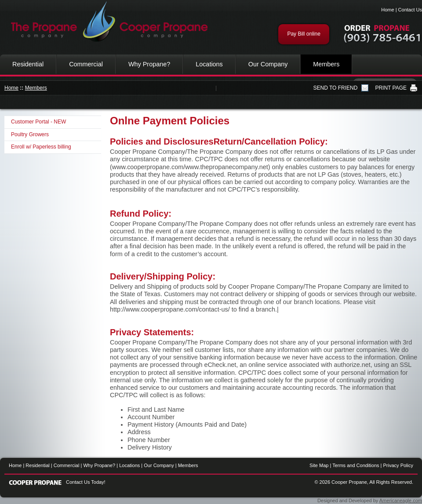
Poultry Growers (30, 134)
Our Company (268, 64)
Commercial (86, 64)
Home (387, 10)
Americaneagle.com (401, 500)
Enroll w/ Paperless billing (41, 147)
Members (326, 64)
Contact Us (410, 10)
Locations (209, 64)
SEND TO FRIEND (336, 88)
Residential (28, 64)
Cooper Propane (105, 22)
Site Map (319, 465)
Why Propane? (149, 64)
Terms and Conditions (356, 465)
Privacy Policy (398, 465)
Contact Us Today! (86, 482)
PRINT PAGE (391, 88)
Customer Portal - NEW (38, 122)
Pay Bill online (304, 34)
